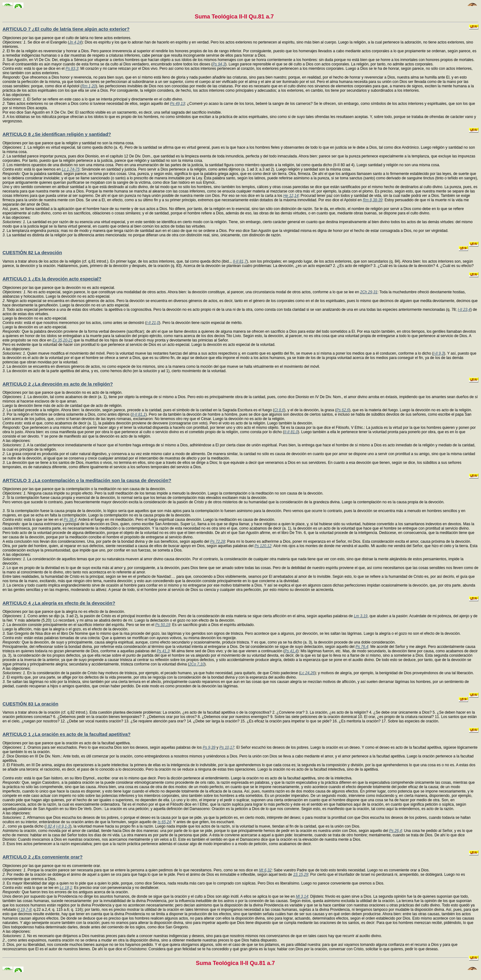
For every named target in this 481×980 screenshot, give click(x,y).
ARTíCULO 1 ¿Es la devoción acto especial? (52, 279)
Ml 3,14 (302, 896)
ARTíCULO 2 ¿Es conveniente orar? (43, 857)
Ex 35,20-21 (62, 340)
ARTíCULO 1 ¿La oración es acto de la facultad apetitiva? (67, 734)
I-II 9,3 (439, 353)
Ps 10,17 (227, 747)
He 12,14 (291, 196)
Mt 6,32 (265, 870)
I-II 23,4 (464, 310)
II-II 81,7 (240, 261)
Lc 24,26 (307, 673)
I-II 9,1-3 (63, 826)
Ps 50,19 (163, 625)
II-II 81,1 (139, 414)
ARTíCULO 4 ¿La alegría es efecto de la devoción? (59, 603)
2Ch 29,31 (369, 292)
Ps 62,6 (343, 410)
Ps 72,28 (218, 541)
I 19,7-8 (25, 910)
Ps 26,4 (395, 831)
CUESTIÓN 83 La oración (30, 704)
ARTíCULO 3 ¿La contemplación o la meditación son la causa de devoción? (87, 480)
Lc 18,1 (66, 888)
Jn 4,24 (75, 42)
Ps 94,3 (219, 64)
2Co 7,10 (197, 664)
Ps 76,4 (362, 647)
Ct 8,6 (279, 410)
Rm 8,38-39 (373, 200)
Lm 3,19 (361, 616)
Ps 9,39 (209, 747)
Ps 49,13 (177, 104)
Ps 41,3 (163, 651)
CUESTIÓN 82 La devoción (32, 252)
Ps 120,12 (263, 546)
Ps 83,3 (72, 69)
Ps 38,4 (70, 520)
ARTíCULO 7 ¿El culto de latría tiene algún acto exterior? (66, 29)
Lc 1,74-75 (71, 169)
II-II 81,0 (291, 432)
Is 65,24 (164, 822)
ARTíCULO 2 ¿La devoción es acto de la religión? (58, 384)
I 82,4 (50, 826)
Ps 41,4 (291, 651)
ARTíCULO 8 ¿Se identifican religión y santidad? (57, 134)
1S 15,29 (301, 875)
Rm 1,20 (89, 86)
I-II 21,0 (153, 323)
